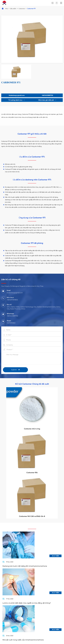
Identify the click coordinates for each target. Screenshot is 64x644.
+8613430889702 (47, 95)
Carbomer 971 (31, 9)
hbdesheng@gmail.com (17, 95)
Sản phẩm (13, 9)
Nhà (7, 9)
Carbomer (22, 9)
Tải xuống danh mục (17, 100)
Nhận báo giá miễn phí (47, 100)
